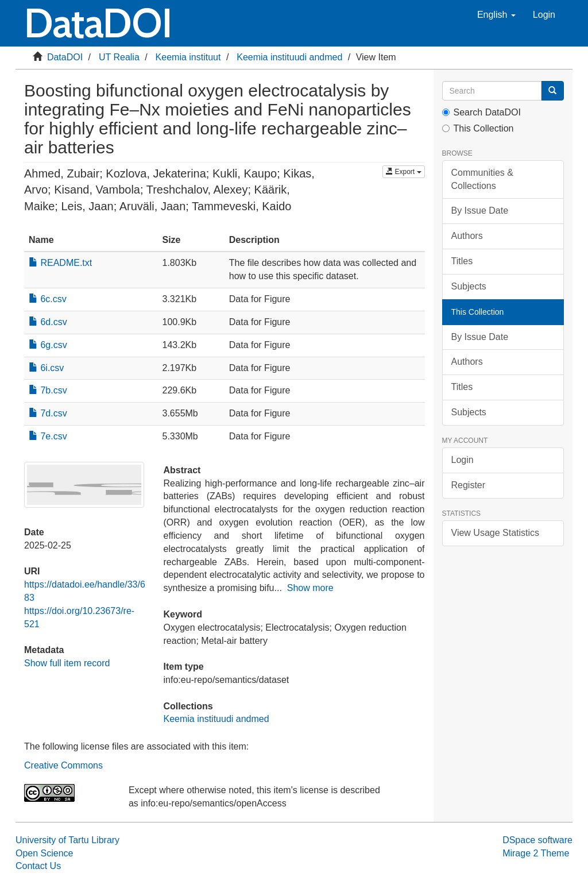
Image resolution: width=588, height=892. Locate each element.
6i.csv (46, 368)
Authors (467, 236)
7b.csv (48, 390)
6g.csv (48, 345)
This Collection (478, 128)
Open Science (45, 853)
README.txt (60, 263)
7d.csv (48, 413)
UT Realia (119, 57)
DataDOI (65, 57)
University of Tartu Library (67, 840)
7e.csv (48, 436)
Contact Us (38, 866)
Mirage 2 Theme (536, 853)
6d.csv (48, 322)
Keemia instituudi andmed (289, 57)
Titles (462, 261)
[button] (496, 15)
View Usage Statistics (496, 533)
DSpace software (537, 840)
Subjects (469, 286)
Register (469, 485)
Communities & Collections (482, 179)
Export (403, 172)
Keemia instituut (188, 57)
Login (463, 460)
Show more (310, 588)
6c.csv (48, 299)
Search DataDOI (481, 112)
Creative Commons (63, 765)
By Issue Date (480, 211)
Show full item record (67, 663)
